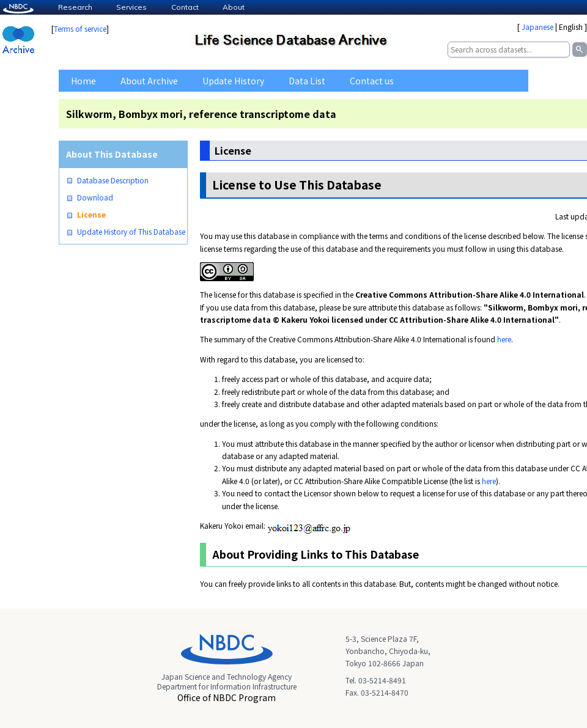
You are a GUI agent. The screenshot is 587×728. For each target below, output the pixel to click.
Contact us (372, 81)
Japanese (537, 27)
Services (131, 7)
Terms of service (80, 28)
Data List (307, 81)
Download (95, 197)
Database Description (113, 180)
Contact (185, 7)
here (504, 339)
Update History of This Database (131, 232)
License (91, 215)
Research (75, 7)
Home (83, 81)
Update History (233, 81)
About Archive (149, 81)
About (234, 7)
